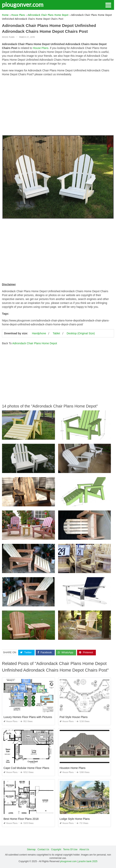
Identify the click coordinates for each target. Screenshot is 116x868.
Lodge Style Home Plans (75, 819)
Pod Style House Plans (74, 717)
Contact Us (43, 849)
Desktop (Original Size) (81, 333)
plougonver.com (23, 4)
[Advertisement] (58, 107)
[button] (108, 5)
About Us (84, 849)
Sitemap (31, 849)
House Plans (8, 37)
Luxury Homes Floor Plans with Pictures (28, 717)
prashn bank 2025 (88, 861)
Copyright (56, 849)
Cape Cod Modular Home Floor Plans (26, 768)
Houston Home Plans (73, 768)
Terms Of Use (70, 849)
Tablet (56, 333)
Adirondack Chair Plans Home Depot (35, 343)
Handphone (39, 333)
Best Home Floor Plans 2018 (21, 819)
